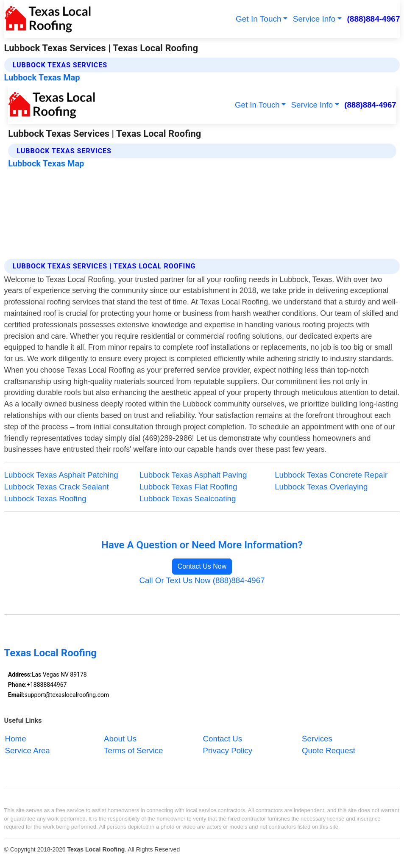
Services (317, 739)
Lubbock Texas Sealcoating (188, 499)
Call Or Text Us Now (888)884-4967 (202, 580)
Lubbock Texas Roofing (45, 499)
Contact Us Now (202, 566)
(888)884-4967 (374, 19)
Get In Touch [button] (259, 19)
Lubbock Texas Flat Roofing (188, 487)
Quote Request (329, 751)
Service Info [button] (314, 19)
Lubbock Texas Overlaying (321, 487)
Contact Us (223, 739)
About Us (120, 739)
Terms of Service (133, 751)
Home (16, 739)
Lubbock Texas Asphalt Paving (193, 475)
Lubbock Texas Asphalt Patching (61, 475)
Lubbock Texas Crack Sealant (57, 487)
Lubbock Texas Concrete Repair (331, 475)
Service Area (28, 751)
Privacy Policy (228, 751)
